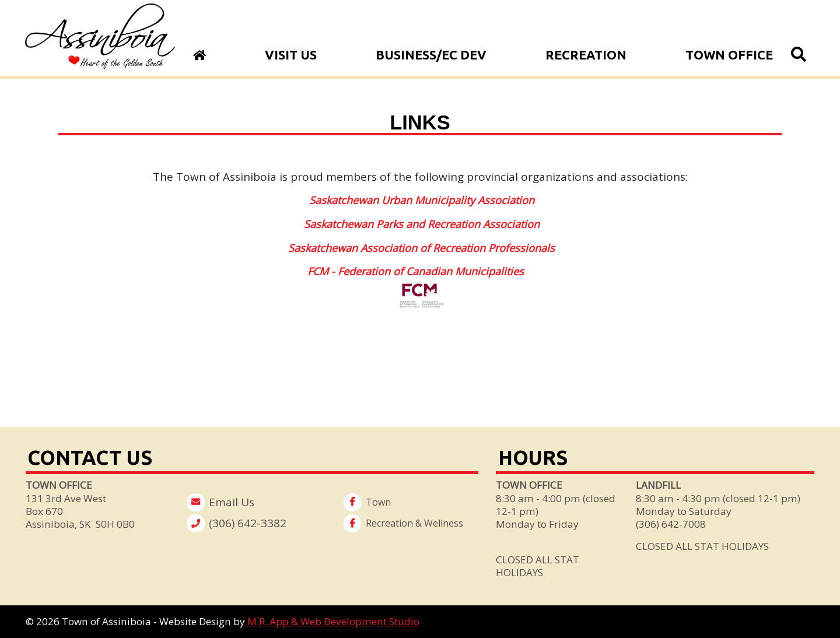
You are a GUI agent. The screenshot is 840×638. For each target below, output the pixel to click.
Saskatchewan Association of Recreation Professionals (421, 248)
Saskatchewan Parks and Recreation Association (422, 224)
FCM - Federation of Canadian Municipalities (416, 271)
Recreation (586, 55)
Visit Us (291, 55)
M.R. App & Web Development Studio (333, 621)
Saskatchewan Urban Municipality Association (422, 200)
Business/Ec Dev (431, 55)
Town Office (729, 55)
